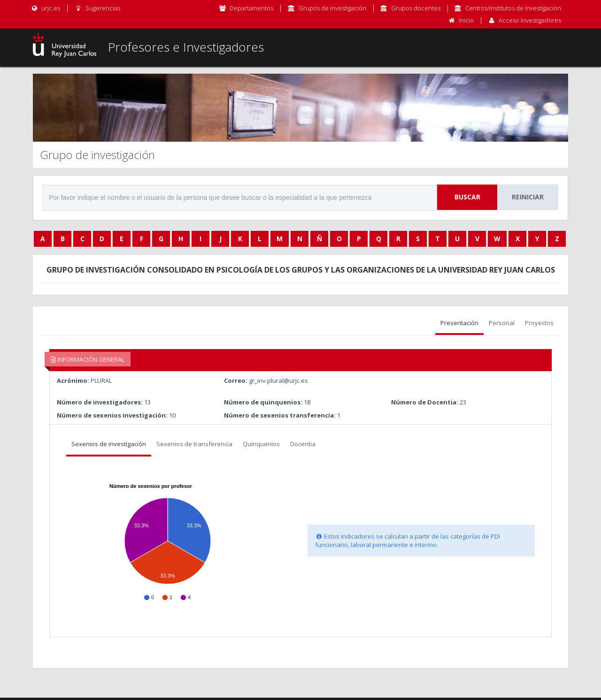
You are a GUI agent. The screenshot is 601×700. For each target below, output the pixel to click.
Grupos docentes (416, 8)
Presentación (459, 323)
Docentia (303, 444)
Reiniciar (528, 197)
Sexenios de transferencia (194, 444)
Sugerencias (97, 8)
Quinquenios (261, 444)
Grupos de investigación (332, 8)
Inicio (466, 20)
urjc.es (45, 8)
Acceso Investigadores (530, 20)
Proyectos (539, 323)
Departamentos (251, 8)
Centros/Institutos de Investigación (513, 8)
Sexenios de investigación (109, 444)
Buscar (467, 197)
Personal (502, 323)
